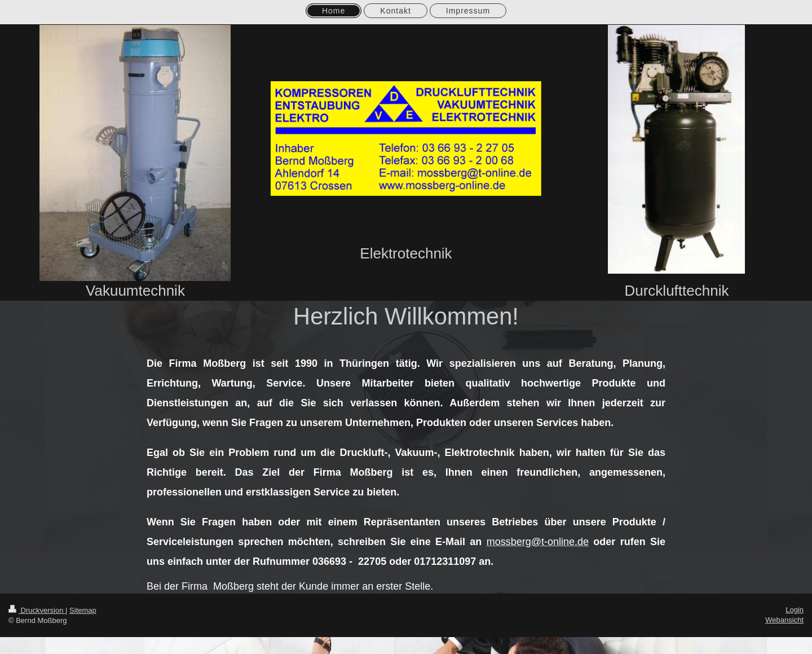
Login (795, 610)
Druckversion (37, 610)
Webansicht (784, 620)
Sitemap (83, 610)
